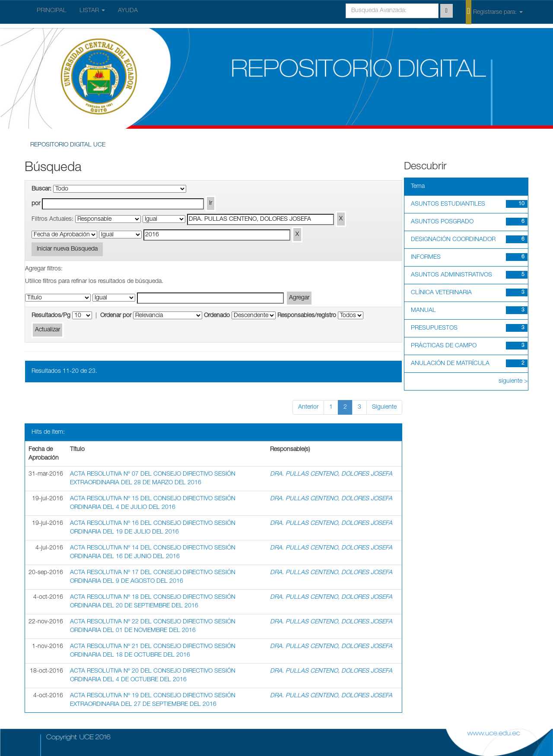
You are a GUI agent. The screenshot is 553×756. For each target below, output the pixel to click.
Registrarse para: (494, 12)
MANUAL (423, 311)
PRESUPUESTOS (434, 328)
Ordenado (217, 316)
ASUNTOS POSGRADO (442, 222)
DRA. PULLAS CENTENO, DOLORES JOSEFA (331, 474)
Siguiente (384, 407)
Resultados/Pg (51, 316)
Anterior (308, 407)
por (36, 204)
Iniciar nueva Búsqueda (67, 249)
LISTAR (92, 11)
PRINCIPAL (52, 11)
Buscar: (41, 189)
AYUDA (128, 11)
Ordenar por (116, 316)
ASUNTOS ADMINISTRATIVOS (451, 275)
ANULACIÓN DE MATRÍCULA (450, 364)
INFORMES (426, 257)
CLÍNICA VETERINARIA (441, 293)
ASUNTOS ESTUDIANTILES (448, 204)
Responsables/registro (307, 316)
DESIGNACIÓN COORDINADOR (453, 240)
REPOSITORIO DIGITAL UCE (68, 145)
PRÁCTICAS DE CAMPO (444, 346)
